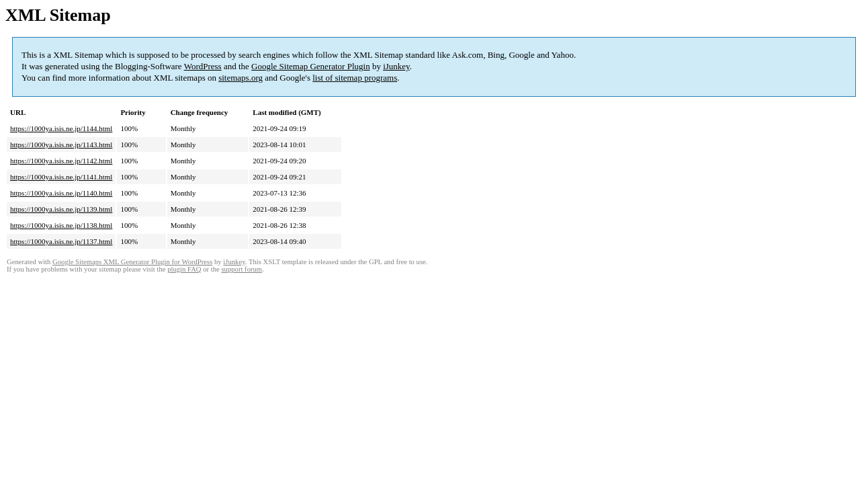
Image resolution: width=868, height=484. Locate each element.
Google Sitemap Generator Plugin (311, 66)
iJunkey (396, 66)
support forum (242, 269)
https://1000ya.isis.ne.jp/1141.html (61, 177)
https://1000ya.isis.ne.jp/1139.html (61, 209)
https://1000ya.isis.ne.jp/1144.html (61, 128)
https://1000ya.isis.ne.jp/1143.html (61, 145)
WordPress (203, 66)
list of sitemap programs (355, 78)
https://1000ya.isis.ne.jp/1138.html (61, 225)
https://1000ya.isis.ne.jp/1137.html (61, 241)
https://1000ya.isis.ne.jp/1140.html (61, 193)
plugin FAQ (184, 269)
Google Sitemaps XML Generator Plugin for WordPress (132, 262)
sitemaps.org (241, 78)
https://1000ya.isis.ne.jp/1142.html (61, 161)
